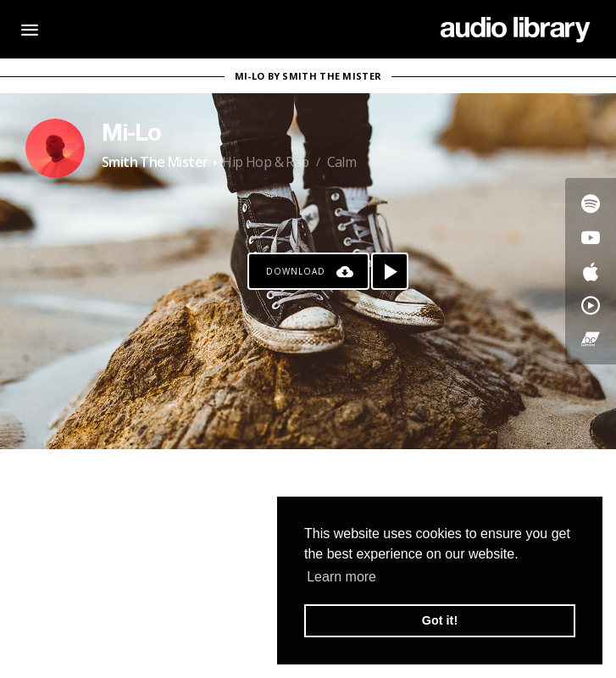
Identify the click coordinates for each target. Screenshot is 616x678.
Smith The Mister (155, 162)
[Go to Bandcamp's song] (591, 339)
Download (296, 271)
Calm (342, 162)
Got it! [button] (440, 620)
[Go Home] (516, 30)
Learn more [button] (341, 577)
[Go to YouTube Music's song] (591, 305)
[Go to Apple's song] (591, 271)
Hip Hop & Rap (265, 162)
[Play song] (390, 271)
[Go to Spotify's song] (591, 203)
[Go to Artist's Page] (55, 148)
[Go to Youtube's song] (591, 237)
